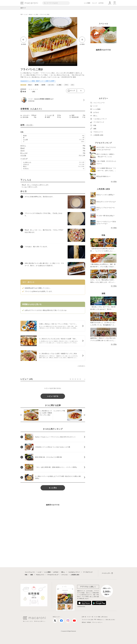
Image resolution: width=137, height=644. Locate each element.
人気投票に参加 (75, 575)
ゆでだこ (23, 146)
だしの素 (25, 140)
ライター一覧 (90, 617)
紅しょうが (24, 153)
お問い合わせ (104, 617)
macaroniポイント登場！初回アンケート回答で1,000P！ (38, 81)
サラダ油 (23, 155)
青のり (25, 166)
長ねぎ (23, 148)
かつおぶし (26, 168)
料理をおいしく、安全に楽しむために (106, 620)
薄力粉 (25, 136)
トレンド (94, 3)
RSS (95, 620)
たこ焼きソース (27, 162)
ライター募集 (97, 617)
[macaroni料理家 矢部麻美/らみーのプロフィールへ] (53, 100)
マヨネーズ (26, 164)
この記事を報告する (81, 366)
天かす (23, 151)
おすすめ (101, 3)
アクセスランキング (53, 575)
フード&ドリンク (88, 572)
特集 (26, 575)
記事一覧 (84, 617)
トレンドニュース (30, 572)
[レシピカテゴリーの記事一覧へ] (23, 85)
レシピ (39, 572)
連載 (32, 575)
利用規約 (89, 622)
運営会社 (84, 622)
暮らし (63, 572)
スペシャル (64, 575)
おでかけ (56, 572)
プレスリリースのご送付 (88, 620)
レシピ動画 (87, 3)
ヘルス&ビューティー (74, 572)
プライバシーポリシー (97, 622)
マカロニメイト (40, 575)
